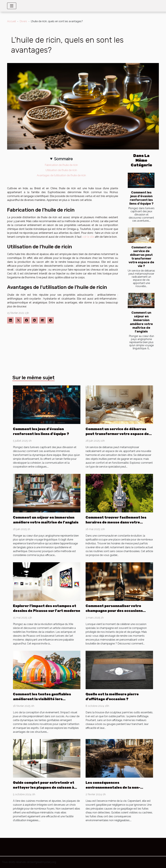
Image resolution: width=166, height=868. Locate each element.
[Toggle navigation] (12, 6)
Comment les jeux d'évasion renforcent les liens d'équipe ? (141, 198)
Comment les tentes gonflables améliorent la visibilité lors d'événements (42, 699)
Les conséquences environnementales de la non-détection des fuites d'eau (113, 787)
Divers (23, 21)
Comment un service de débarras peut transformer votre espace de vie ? (141, 257)
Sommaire (63, 159)
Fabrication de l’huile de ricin (61, 165)
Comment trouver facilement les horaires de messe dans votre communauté (116, 522)
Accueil (12, 21)
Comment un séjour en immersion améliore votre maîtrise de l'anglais (141, 322)
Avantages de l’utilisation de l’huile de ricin (61, 175)
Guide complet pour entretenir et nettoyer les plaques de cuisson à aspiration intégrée (44, 787)
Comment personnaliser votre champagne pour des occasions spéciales (114, 611)
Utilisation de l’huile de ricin (61, 170)
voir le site (88, 237)
